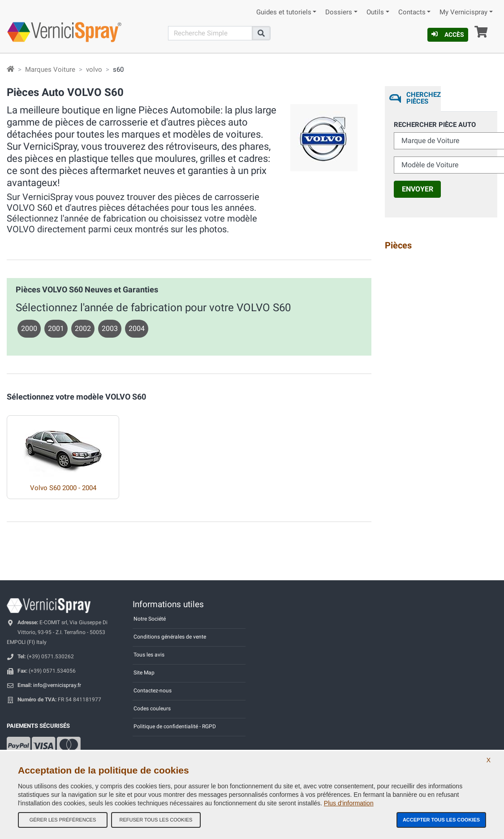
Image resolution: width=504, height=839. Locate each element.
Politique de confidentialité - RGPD (175, 726)
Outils (375, 12)
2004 (137, 328)
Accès (448, 35)
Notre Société (150, 619)
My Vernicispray (463, 12)
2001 (56, 328)
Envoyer (418, 189)
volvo (94, 70)
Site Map (144, 673)
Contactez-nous (153, 691)
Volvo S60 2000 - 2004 (63, 488)
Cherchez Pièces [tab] (424, 98)
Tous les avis (149, 655)
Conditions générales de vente (170, 637)
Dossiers (339, 12)
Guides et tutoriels (284, 12)
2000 (29, 328)
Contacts (412, 12)
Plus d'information (349, 803)
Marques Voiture (50, 70)
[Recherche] (210, 33)
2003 (110, 328)
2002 (83, 328)
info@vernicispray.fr (57, 685)
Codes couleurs (152, 709)
